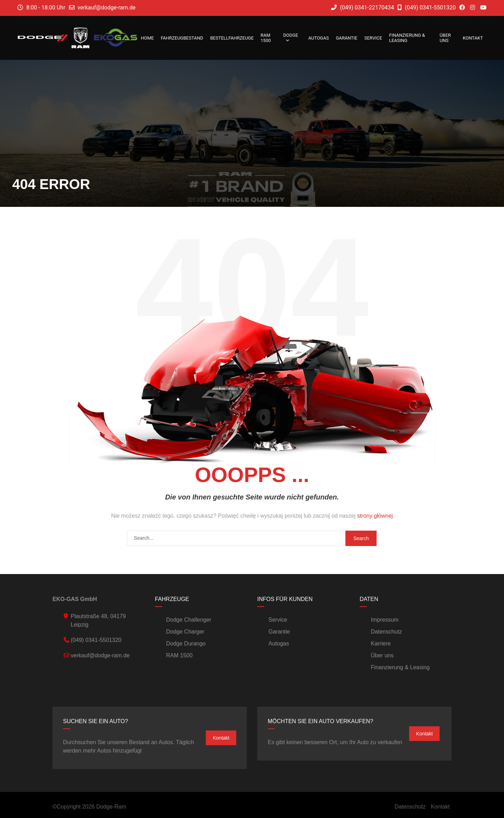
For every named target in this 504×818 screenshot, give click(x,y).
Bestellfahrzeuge (232, 38)
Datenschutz (387, 632)
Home (147, 38)
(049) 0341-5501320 (427, 8)
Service (373, 38)
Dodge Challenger (189, 620)
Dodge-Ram (111, 807)
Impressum (385, 620)
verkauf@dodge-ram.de (107, 8)
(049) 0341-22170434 (362, 8)
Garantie (346, 38)
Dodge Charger (185, 632)
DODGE (290, 38)
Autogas (318, 38)
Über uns (445, 38)
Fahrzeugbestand (182, 38)
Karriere (381, 644)
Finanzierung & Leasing (407, 38)
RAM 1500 (266, 38)
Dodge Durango (186, 644)
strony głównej (375, 516)
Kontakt (473, 38)
